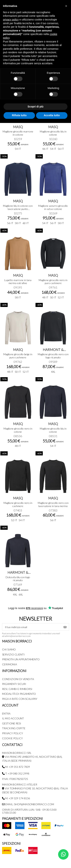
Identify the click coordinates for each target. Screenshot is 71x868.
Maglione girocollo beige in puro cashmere (18, 356)
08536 (18, 436)
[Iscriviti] (65, 627)
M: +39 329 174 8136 (16, 798)
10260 (53, 139)
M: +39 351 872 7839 (16, 767)
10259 (18, 139)
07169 (18, 584)
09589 (53, 362)
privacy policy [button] (11, 20)
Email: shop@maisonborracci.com (28, 804)
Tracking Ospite (14, 728)
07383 (53, 510)
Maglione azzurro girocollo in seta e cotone (53, 207)
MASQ (18, 127)
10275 (18, 213)
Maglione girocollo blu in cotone (53, 133)
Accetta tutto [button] (52, 115)
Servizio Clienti (13, 654)
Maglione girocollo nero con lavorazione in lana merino (53, 504)
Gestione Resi (12, 723)
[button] (66, 6)
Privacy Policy (13, 733)
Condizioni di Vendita (18, 679)
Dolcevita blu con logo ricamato (18, 579)
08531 (53, 436)
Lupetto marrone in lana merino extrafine (18, 282)
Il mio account (13, 718)
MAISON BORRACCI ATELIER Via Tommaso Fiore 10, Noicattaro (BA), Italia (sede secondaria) (35, 788)
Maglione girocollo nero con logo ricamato (53, 356)
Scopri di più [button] (36, 107)
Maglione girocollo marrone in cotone (18, 133)
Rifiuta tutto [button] (19, 115)
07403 (18, 510)
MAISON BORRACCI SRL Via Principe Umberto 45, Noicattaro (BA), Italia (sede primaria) (32, 757)
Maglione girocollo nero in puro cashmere (53, 282)
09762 (18, 362)
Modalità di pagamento (19, 694)
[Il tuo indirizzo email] (32, 627)
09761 (53, 287)
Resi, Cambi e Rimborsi (17, 689)
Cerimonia (10, 664)
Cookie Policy (12, 738)
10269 (53, 213)
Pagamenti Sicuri (14, 684)
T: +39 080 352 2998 (16, 773)
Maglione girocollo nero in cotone (18, 430)
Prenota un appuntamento (21, 659)
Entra (6, 713)
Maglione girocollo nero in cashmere (18, 504)
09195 (18, 287)
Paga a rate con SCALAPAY (20, 699)
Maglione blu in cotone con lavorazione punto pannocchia (18, 209)
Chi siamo (9, 649)
